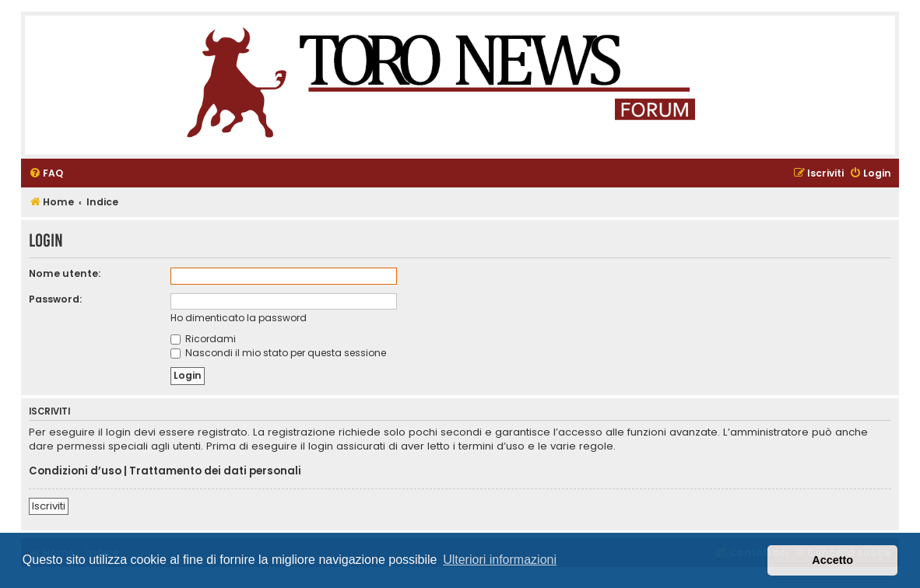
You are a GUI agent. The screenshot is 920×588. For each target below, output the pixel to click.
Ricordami (203, 339)
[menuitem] (46, 174)
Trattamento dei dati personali (215, 471)
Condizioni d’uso (75, 471)
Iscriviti (49, 506)
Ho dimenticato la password (239, 318)
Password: (55, 299)
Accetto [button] (832, 560)
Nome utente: (65, 273)
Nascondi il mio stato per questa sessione (278, 353)
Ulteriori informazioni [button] (500, 560)
